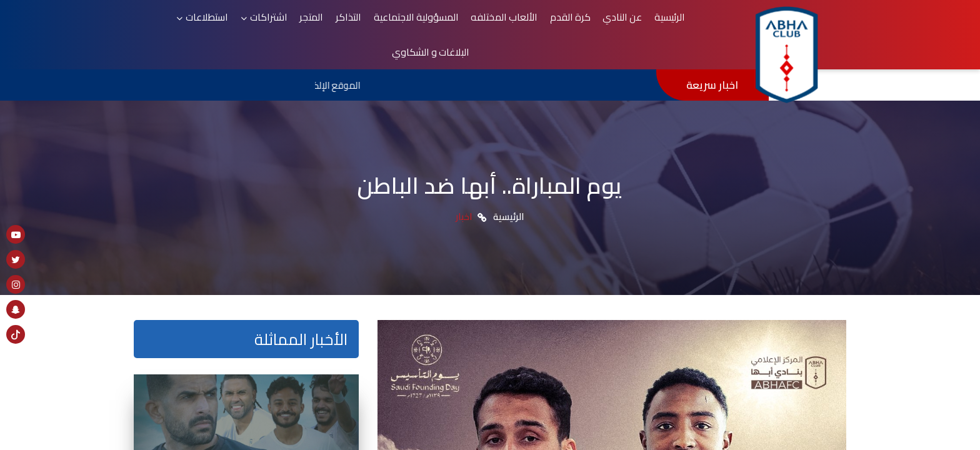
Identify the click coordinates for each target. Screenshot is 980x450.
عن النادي (654, 24)
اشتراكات (323, 24)
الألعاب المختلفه (544, 24)
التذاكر (394, 24)
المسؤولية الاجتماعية (458, 24)
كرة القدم (606, 24)
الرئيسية (697, 24)
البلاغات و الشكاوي (188, 24)
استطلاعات (266, 24)
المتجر (362, 24)
